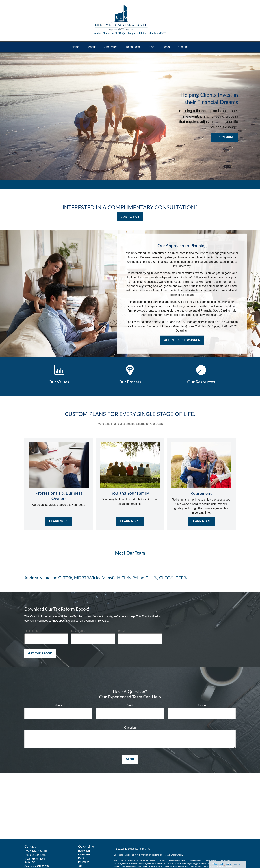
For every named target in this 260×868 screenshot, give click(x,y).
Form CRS (144, 849)
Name (58, 705)
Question (130, 728)
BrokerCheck (176, 855)
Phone (202, 705)
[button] (76, 47)
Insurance (84, 862)
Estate (82, 858)
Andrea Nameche (41, 578)
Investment (84, 854)
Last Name (78, 631)
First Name (31, 631)
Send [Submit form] (130, 759)
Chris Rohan (133, 578)
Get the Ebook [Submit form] (40, 653)
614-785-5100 (40, 851)
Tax (80, 866)
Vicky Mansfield (106, 578)
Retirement (84, 851)
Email (122, 631)
